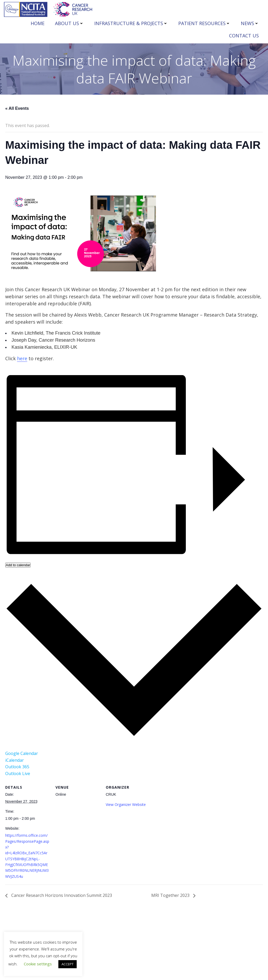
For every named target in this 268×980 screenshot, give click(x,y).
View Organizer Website (126, 804)
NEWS (250, 23)
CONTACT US (244, 36)
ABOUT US (69, 23)
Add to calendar (18, 565)
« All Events (17, 108)
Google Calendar (22, 753)
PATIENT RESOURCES (204, 23)
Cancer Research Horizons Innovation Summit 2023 (61, 895)
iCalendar (15, 760)
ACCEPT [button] (68, 964)
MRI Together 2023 (171, 895)
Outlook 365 (17, 767)
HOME (38, 23)
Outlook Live (18, 773)
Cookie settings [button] (38, 964)
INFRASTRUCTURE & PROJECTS (131, 23)
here (22, 358)
